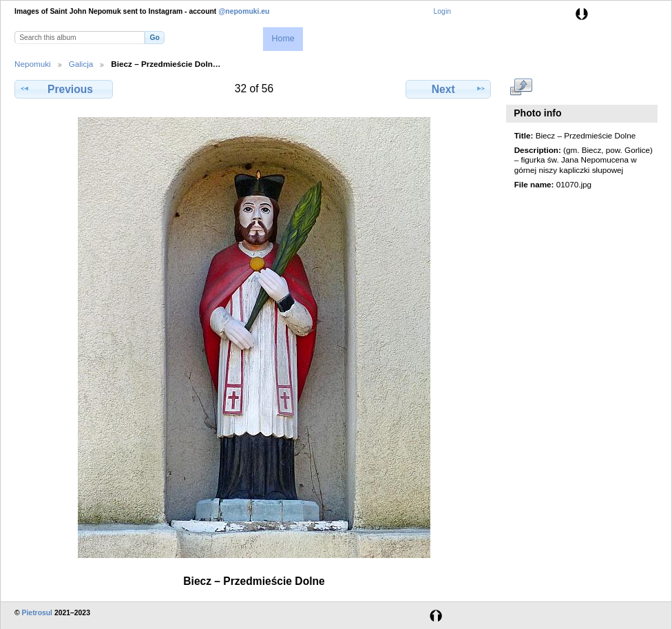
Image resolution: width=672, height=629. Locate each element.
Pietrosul (37, 613)
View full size (522, 87)
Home (283, 39)
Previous (63, 89)
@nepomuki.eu (244, 11)
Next (449, 89)
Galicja (81, 64)
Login (442, 11)
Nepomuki (33, 64)
